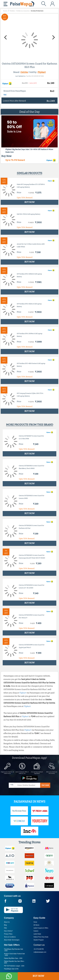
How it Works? (8, 931)
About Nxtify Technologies (12, 940)
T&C (5, 95)
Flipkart (42, 72)
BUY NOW (38, 976)
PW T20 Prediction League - (14, 966)
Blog (5, 925)
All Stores (36, 925)
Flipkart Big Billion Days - (13, 958)
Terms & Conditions (10, 937)
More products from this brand (30, 425)
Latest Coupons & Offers (41, 928)
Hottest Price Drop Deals (41, 937)
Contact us (39, 945)
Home (35, 922)
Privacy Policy (8, 934)
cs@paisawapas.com (40, 952)
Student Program (39, 940)
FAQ (5, 928)
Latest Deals (37, 934)
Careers (36, 931)
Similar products (29, 173)
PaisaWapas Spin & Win (11, 969)
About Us (7, 922)
